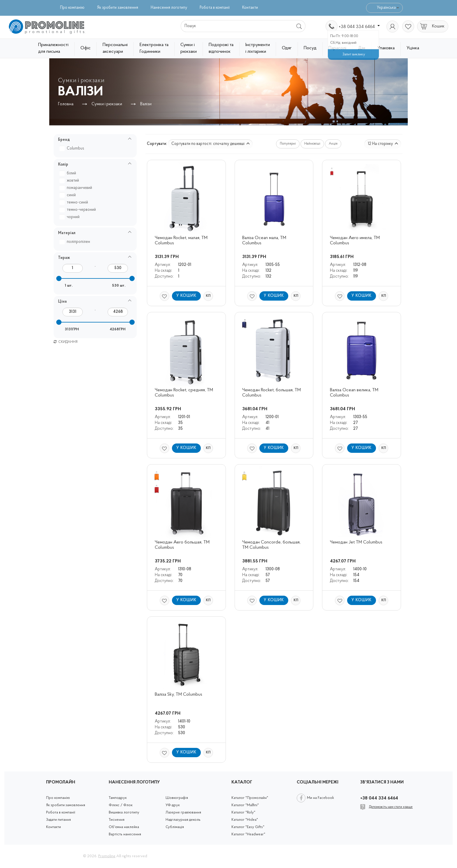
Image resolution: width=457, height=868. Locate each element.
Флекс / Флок (121, 805)
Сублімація (175, 827)
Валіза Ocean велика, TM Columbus (355, 393)
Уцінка (413, 48)
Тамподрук (118, 798)
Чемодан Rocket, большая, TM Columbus (272, 393)
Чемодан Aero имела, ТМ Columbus (355, 241)
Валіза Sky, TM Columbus (179, 695)
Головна (66, 104)
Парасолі (337, 48)
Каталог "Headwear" (248, 834)
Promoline (107, 856)
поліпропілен (75, 242)
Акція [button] (333, 144)
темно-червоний (78, 210)
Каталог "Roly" (243, 812)
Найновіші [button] (312, 144)
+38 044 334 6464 (359, 27)
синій (68, 195)
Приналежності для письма (53, 48)
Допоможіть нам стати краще (391, 807)
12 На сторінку (383, 144)
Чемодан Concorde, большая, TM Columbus (272, 545)
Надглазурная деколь (183, 820)
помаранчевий (77, 188)
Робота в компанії (215, 8)
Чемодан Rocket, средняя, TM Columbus (184, 393)
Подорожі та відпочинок (221, 48)
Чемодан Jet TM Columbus (356, 542)
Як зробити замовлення (118, 8)
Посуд (310, 48)
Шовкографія (177, 798)
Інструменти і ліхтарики (258, 48)
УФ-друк (173, 805)
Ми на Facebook (320, 798)
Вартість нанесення (125, 834)
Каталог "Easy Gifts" (248, 827)
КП (208, 296)
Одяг (287, 48)
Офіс (86, 48)
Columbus (73, 149)
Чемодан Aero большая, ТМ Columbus (183, 545)
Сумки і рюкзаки (189, 48)
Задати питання (58, 820)
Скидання (66, 342)
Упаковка (386, 48)
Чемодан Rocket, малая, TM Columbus (182, 241)
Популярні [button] (288, 144)
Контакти (250, 8)
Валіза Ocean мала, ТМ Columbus (265, 241)
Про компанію (72, 8)
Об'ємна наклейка (124, 827)
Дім (362, 48)
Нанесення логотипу (169, 8)
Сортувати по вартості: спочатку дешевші (211, 144)
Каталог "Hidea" (245, 820)
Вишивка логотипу (124, 812)
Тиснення (117, 820)
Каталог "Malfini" (245, 805)
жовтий (70, 181)
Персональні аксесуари (115, 48)
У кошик (186, 296)
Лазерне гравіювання (183, 812)
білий (68, 173)
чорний (70, 217)
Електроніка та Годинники (154, 48)
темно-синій (74, 202)
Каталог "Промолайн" (250, 798)
